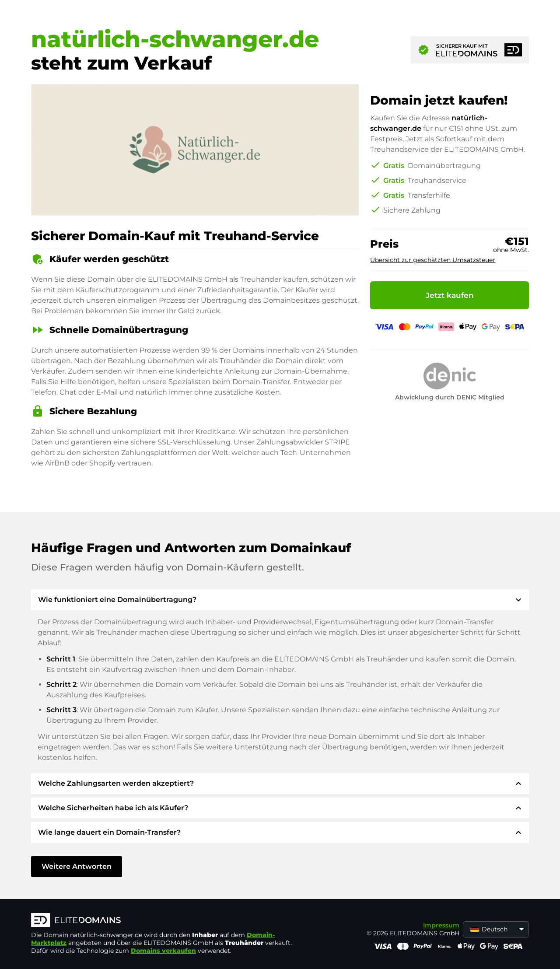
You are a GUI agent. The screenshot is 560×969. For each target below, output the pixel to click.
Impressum (441, 925)
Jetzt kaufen (450, 295)
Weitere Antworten (77, 866)
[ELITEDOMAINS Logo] (162, 921)
